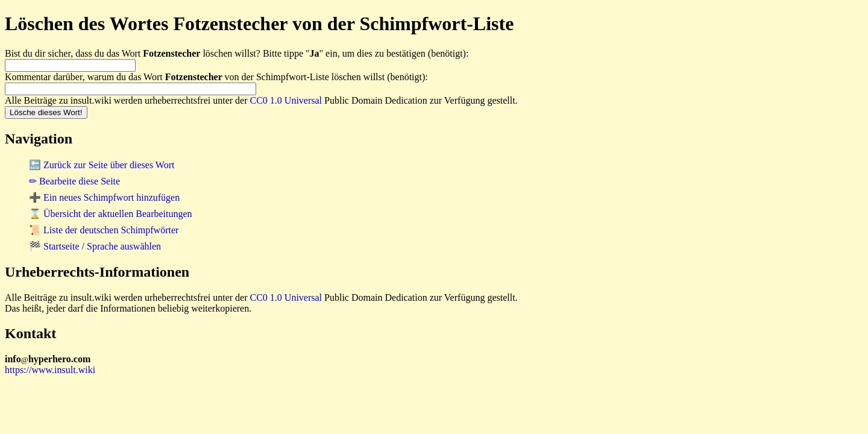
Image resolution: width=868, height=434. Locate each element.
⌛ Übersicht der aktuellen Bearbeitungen (111, 214)
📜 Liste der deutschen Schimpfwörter (104, 230)
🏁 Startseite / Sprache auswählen (95, 246)
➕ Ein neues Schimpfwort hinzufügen (104, 197)
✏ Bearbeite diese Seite (74, 181)
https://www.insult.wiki (50, 370)
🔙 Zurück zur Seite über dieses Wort (102, 165)
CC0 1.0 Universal (286, 100)
